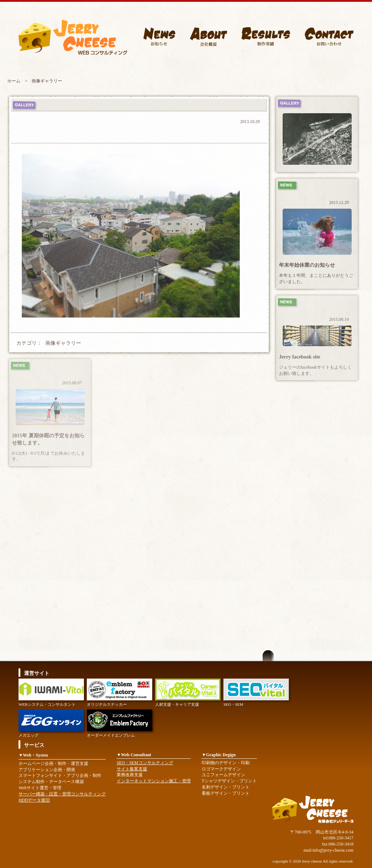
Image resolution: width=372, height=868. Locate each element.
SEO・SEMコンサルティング (145, 763)
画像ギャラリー (63, 343)
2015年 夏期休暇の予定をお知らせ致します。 (48, 439)
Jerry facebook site (300, 357)
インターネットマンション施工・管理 (154, 781)
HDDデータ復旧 (34, 800)
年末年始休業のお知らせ (307, 265)
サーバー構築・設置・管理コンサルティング (62, 794)
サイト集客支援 (132, 769)
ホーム (14, 81)
